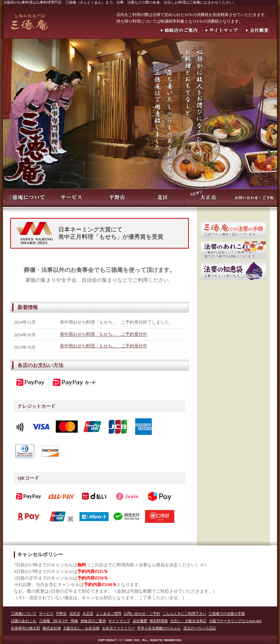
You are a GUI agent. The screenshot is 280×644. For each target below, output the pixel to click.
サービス (46, 614)
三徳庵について (24, 614)
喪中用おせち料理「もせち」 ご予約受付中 (104, 334)
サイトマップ (119, 621)
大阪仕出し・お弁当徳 (81, 628)
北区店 (75, 614)
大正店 (88, 614)
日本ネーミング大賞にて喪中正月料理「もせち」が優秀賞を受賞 (111, 233)
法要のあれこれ (24, 621)
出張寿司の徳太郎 (26, 628)
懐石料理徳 (159, 621)
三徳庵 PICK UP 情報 (59, 621)
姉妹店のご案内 (93, 621)
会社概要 (141, 621)
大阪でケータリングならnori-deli (235, 621)
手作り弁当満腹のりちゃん (159, 628)
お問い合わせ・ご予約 (142, 614)
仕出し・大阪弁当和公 (188, 621)
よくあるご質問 (109, 614)
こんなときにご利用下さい (184, 614)
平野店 (61, 614)
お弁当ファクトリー (118, 628)
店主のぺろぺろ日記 (200, 628)
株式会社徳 (52, 628)
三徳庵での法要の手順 (227, 614)
